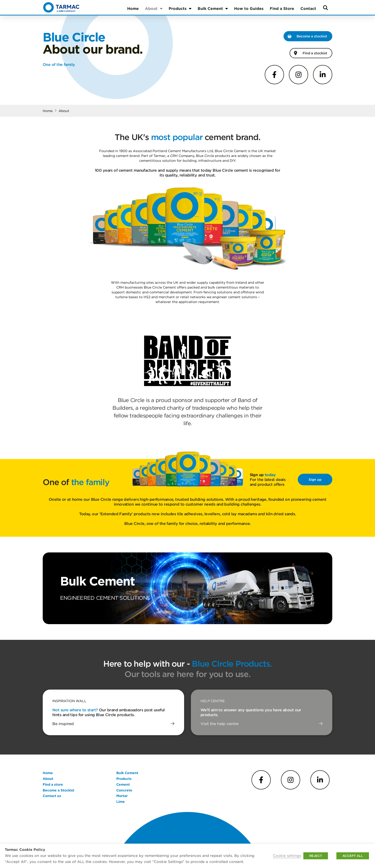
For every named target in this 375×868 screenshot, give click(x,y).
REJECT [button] (316, 856)
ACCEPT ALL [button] (353, 856)
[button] (326, 8)
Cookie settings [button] (287, 856)
